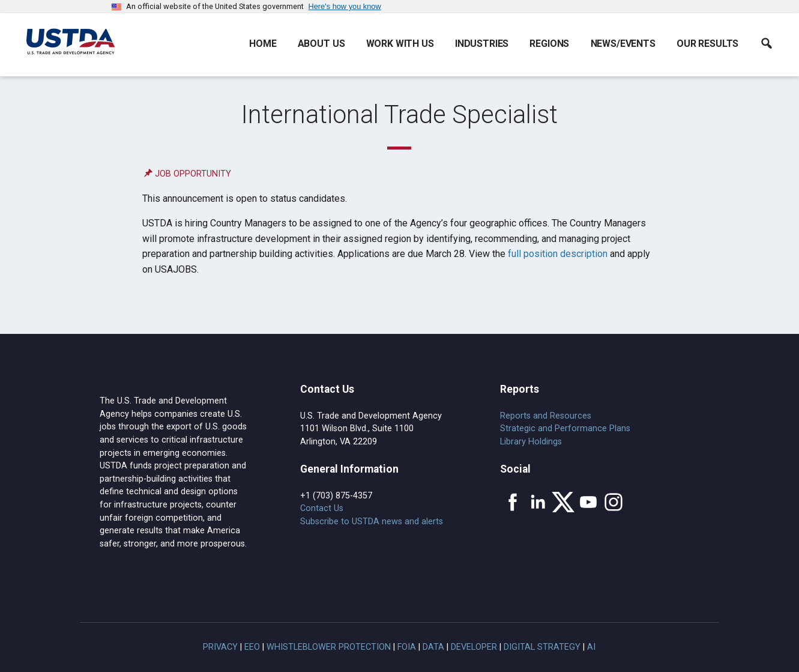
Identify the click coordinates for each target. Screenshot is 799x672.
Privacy (220, 647)
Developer (474, 647)
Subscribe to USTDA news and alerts (372, 522)
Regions (549, 44)
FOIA (407, 647)
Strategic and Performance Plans (565, 428)
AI (591, 647)
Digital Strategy (542, 647)
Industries (482, 44)
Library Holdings (531, 442)
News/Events (623, 44)
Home (263, 44)
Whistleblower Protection (329, 647)
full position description (558, 254)
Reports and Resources (546, 416)
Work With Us (400, 44)
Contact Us (322, 508)
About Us (321, 44)
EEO (252, 647)
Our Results (707, 44)
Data (433, 647)
